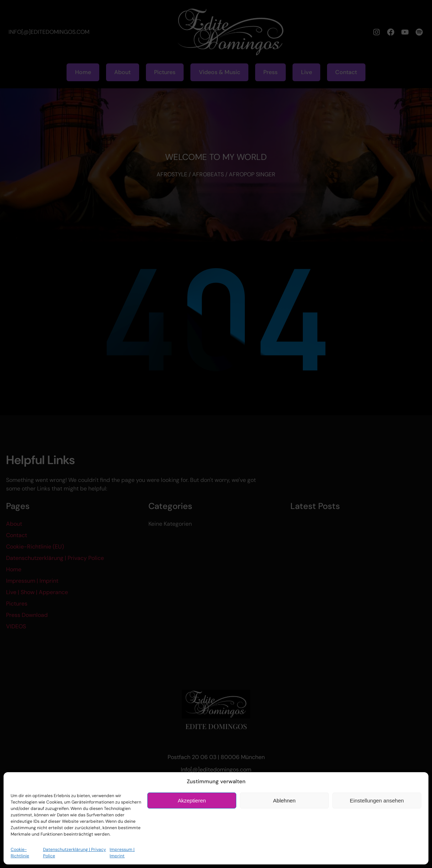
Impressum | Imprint (122, 853)
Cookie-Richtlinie (20, 853)
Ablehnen (284, 801)
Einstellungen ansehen (377, 801)
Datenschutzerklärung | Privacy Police (75, 853)
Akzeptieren (192, 801)
